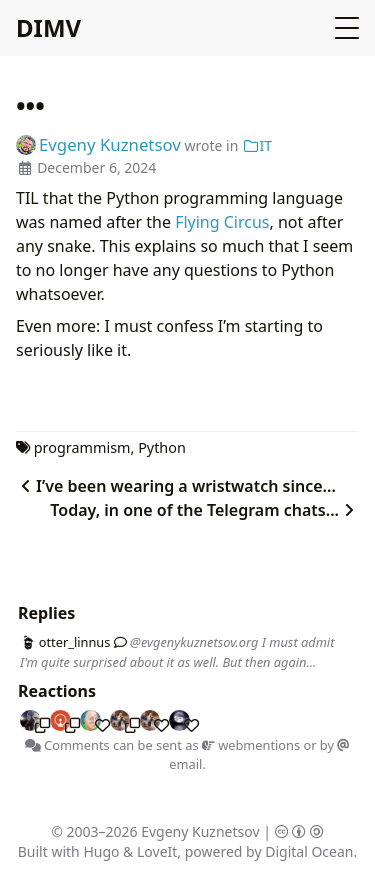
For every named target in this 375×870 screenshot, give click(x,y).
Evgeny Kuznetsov (200, 831)
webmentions (251, 745)
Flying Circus (222, 222)
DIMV (48, 27)
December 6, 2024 (96, 167)
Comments (67, 745)
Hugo (101, 851)
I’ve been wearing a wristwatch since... (176, 486)
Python (162, 447)
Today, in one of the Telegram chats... (204, 510)
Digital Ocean (309, 851)
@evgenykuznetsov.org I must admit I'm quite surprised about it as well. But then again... (177, 651)
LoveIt (157, 851)
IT (257, 145)
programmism (82, 447)
